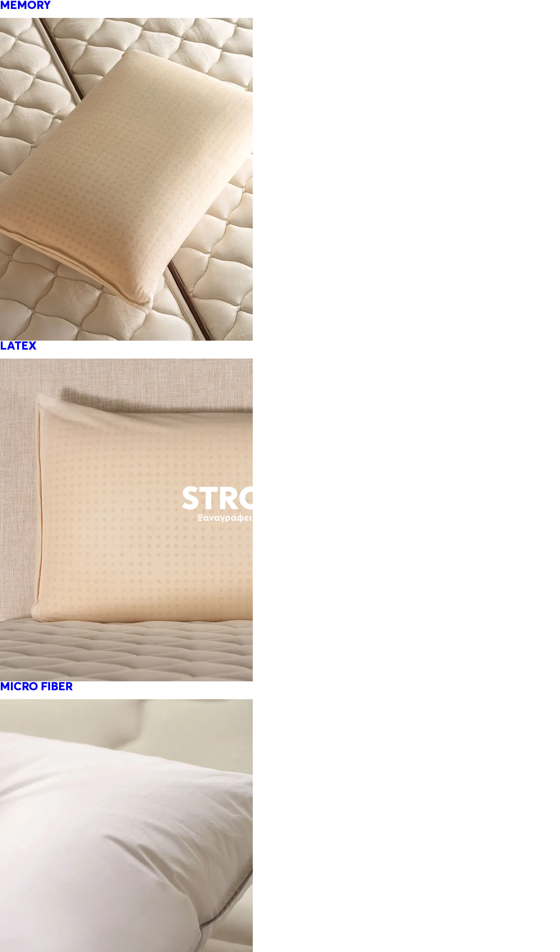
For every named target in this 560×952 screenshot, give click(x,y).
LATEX (18, 346)
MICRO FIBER (36, 687)
